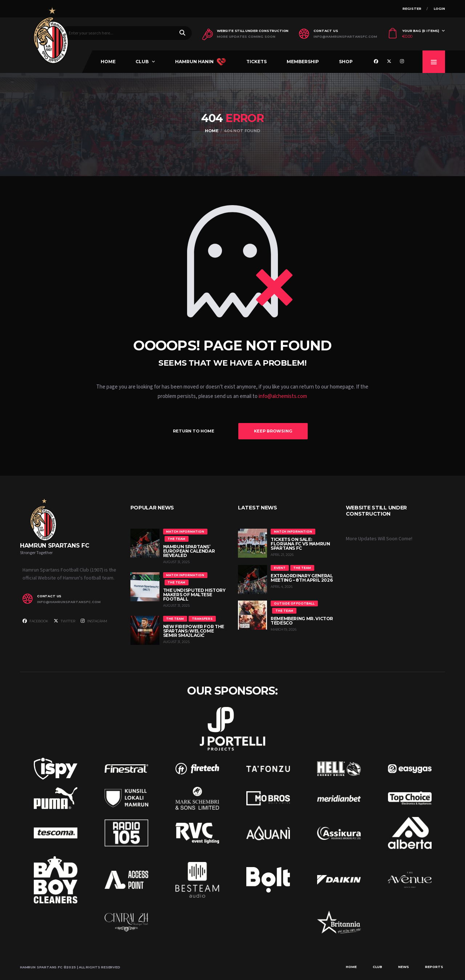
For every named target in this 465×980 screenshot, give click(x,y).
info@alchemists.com (283, 396)
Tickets (256, 62)
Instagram (94, 621)
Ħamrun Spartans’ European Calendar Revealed (189, 551)
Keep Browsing (273, 431)
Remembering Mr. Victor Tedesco (302, 621)
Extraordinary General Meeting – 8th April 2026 (302, 578)
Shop (346, 62)
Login (439, 9)
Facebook (35, 621)
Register (412, 9)
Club (142, 62)
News (404, 967)
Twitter (64, 621)
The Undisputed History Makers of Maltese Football (194, 595)
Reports (434, 967)
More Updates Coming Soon (246, 37)
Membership (303, 62)
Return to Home (194, 431)
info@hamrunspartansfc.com (345, 37)
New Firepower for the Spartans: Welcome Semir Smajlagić (194, 631)
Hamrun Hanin (201, 62)
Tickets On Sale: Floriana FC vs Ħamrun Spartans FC (300, 544)
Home (108, 62)
